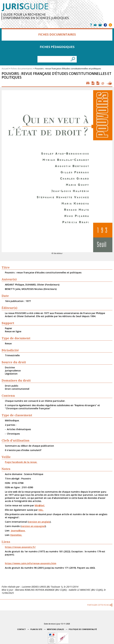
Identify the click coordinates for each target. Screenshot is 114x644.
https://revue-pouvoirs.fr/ (20, 547)
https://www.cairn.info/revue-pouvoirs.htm (31, 563)
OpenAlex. (16, 535)
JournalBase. (18, 531)
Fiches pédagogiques (57, 47)
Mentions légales (55, 629)
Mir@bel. (40, 505)
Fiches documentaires (57, 34)
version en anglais (39, 522)
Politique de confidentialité (83, 629)
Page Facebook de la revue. (21, 462)
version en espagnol (33, 526)
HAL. (41, 510)
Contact (21, 629)
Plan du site (36, 629)
